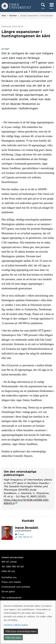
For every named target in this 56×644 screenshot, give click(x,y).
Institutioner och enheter (16, 587)
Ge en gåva (8, 591)
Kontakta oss (9, 577)
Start (4, 15)
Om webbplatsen (12, 597)
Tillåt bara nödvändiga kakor (21, 631)
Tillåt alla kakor (13, 638)
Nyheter (13, 15)
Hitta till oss (8, 571)
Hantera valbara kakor (16, 625)
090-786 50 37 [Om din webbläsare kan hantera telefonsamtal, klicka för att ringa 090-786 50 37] (25, 537)
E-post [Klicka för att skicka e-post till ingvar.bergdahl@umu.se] (21, 534)
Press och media (11, 582)
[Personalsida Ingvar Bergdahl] (27, 528)
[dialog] (28, 622)
